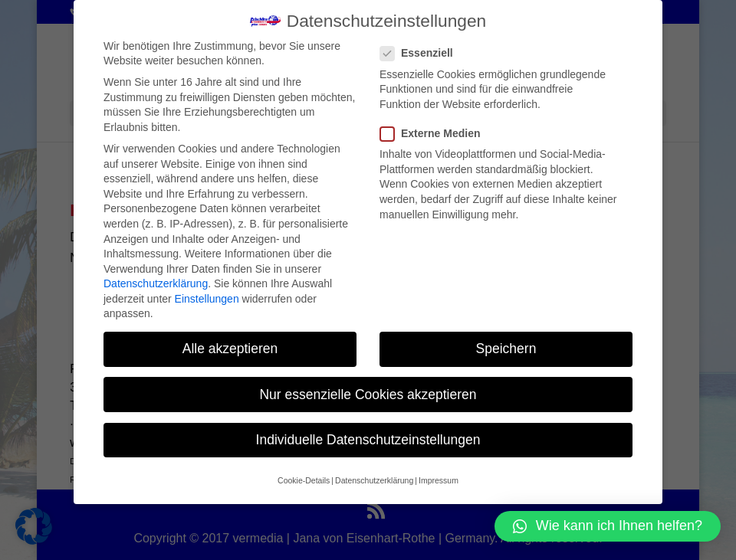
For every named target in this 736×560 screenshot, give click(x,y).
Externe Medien (436, 134)
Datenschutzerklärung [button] (374, 480)
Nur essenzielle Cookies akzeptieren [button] (368, 395)
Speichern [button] (506, 349)
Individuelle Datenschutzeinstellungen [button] (368, 440)
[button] (608, 526)
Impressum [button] (439, 480)
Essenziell (423, 53)
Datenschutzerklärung (156, 283)
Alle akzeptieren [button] (230, 349)
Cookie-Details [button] (304, 480)
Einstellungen (207, 299)
